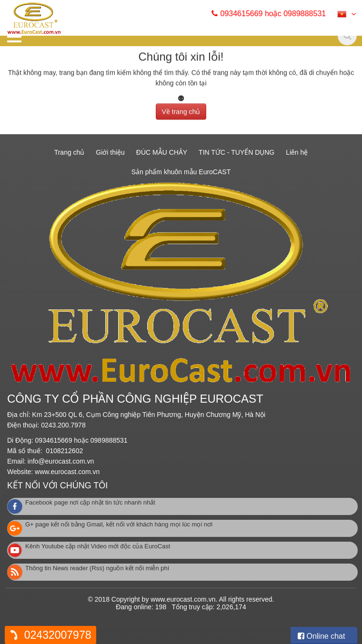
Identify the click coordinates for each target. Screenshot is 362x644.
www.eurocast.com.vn (67, 472)
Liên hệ (297, 152)
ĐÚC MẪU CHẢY (162, 152)
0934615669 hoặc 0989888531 (277, 14)
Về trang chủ (181, 109)
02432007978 (58, 635)
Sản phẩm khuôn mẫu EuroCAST (181, 172)
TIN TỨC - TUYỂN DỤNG (236, 152)
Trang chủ (70, 152)
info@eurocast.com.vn (61, 461)
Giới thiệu (110, 152)
